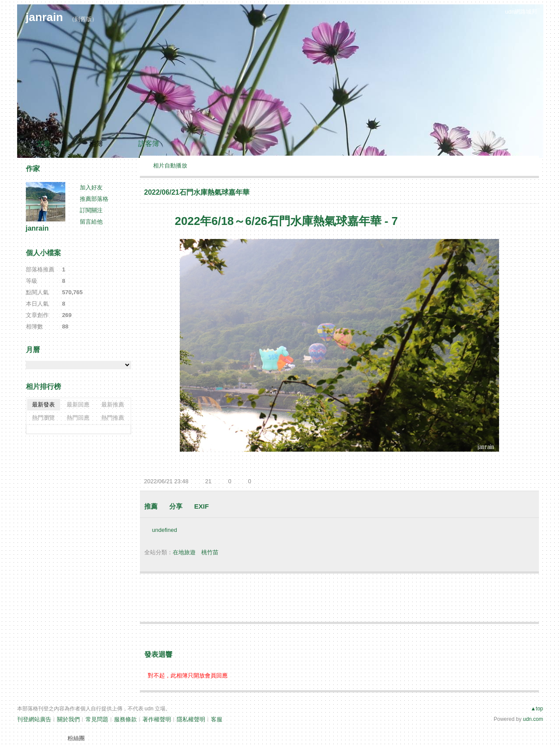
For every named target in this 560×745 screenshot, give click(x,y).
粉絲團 (76, 738)
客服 (217, 719)
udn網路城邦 (521, 12)
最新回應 (78, 405)
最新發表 (43, 405)
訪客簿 (149, 144)
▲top (537, 709)
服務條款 (125, 719)
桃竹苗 (210, 552)
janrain (45, 17)
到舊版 (83, 19)
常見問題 (97, 719)
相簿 (96, 144)
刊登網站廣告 (34, 719)
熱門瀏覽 (43, 418)
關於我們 (68, 719)
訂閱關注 (91, 210)
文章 (43, 144)
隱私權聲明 (191, 719)
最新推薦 (113, 405)
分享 (176, 506)
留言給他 (91, 222)
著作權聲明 (157, 719)
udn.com (533, 719)
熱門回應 (78, 418)
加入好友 (91, 187)
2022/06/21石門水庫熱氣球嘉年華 (197, 192)
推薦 (151, 506)
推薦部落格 (94, 199)
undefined (165, 530)
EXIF (202, 506)
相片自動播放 (170, 166)
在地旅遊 (184, 552)
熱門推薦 (113, 418)
